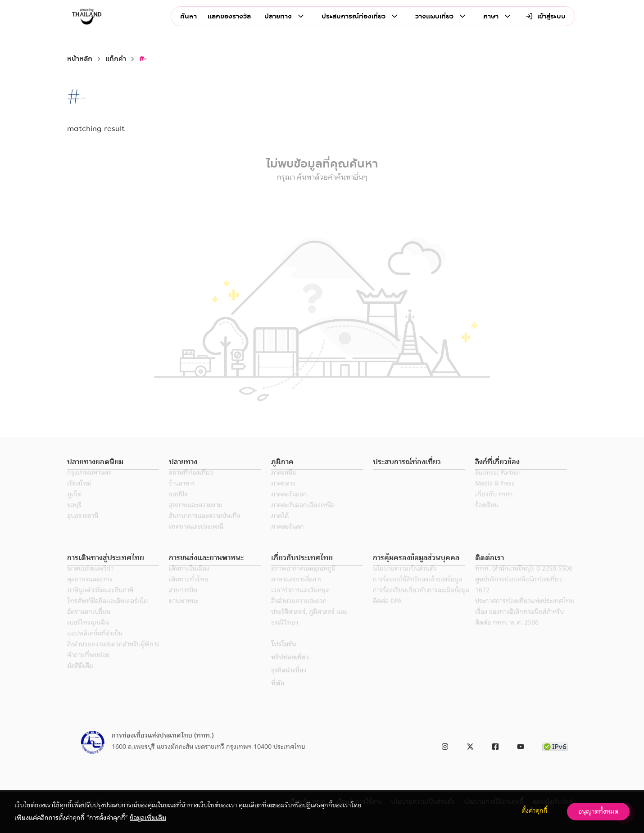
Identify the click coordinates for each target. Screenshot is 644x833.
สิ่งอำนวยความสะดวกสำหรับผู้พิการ (113, 655)
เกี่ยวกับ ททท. (494, 505)
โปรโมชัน (283, 655)
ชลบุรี (74, 516)
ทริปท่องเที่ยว (290, 668)
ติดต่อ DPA (387, 611)
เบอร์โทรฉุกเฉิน (88, 633)
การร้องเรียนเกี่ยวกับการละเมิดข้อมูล (421, 601)
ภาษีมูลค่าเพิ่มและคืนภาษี (100, 601)
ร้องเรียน (487, 516)
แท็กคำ (116, 59)
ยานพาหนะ (184, 611)
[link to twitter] (470, 745)
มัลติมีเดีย (80, 676)
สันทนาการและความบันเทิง (204, 526)
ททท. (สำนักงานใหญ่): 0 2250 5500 (524, 579)
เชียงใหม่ (79, 494)
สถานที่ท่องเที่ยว (191, 483)
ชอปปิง (178, 505)
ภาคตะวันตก (288, 537)
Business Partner (498, 483)
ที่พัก (278, 694)
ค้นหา (188, 16)
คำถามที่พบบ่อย (88, 665)
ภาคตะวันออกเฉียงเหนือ (303, 516)
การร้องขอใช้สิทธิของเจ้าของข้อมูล (417, 590)
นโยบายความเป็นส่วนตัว (405, 579)
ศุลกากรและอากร (90, 590)
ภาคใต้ (280, 526)
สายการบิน (183, 601)
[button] (113, 462)
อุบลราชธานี (83, 526)
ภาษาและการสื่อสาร (297, 590)
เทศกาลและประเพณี (196, 537)
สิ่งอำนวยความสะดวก (299, 611)
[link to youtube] (521, 745)
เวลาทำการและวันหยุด (300, 601)
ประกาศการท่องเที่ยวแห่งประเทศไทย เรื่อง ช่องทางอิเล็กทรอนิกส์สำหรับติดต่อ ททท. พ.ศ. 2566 (525, 622)
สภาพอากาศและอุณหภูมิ (303, 579)
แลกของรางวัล (229, 16)
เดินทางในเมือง (189, 579)
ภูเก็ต (74, 505)
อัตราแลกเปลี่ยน (89, 622)
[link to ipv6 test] (555, 745)
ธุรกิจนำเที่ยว (289, 681)
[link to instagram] (445, 745)
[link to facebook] (495, 745)
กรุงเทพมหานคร (89, 483)
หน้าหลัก (80, 59)
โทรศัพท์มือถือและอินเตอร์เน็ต (107, 611)
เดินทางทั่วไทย (189, 590)
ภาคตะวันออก (289, 505)
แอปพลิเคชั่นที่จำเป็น (95, 644)
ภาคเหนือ (283, 483)
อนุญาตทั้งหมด (598, 811)
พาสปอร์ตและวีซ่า (90, 579)
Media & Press (495, 494)
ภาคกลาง (283, 494)
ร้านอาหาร (182, 494)
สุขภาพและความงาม (195, 516)
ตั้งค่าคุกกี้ (535, 810)
